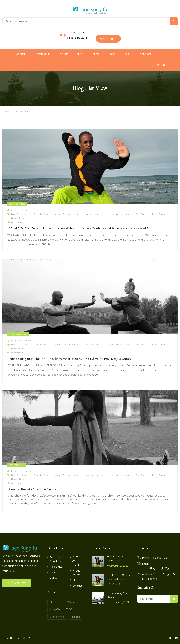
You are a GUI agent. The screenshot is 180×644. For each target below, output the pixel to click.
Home (6, 111)
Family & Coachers (56, 559)
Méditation (73, 602)
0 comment (15, 222)
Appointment (108, 39)
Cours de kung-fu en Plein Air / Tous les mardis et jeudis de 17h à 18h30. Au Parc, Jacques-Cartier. (69, 359)
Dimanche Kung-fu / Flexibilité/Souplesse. (34, 489)
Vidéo (111, 54)
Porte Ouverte (160, 214)
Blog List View (21, 111)
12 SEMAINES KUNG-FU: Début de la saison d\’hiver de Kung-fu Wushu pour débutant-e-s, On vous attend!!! (78, 228)
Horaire (75, 617)
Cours (64, 54)
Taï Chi (70, 609)
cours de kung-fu (94, 214)
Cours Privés (57, 617)
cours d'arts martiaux (67, 214)
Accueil (21, 54)
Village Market (76, 573)
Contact (146, 54)
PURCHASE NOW (17, 583)
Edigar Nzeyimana (19, 210)
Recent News (18, 218)
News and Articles (119, 214)
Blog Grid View (19, 214)
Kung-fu (55, 609)
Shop (96, 54)
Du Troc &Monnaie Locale (78, 561)
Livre (53, 572)
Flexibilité (55, 602)
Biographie (43, 54)
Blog (80, 54)
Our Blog (140, 214)
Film (127, 54)
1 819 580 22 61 (77, 38)
